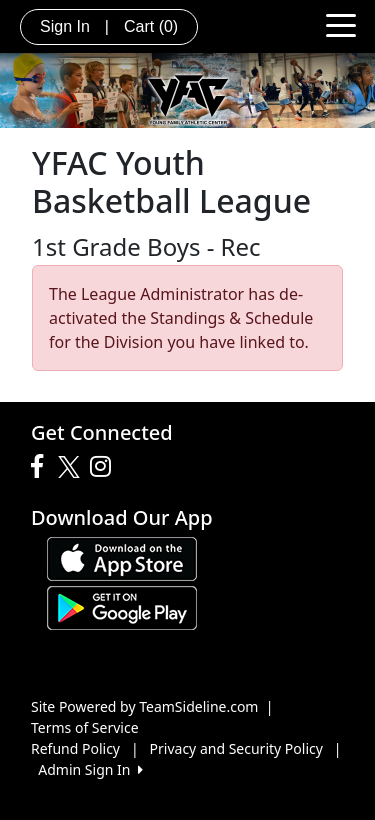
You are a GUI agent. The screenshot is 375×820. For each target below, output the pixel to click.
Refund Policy (75, 748)
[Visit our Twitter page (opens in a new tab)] (71, 467)
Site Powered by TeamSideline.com (144, 706)
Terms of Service (85, 727)
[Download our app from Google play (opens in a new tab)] (122, 606)
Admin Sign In (90, 769)
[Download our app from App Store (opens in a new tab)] (122, 557)
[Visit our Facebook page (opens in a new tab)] (42, 467)
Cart (151, 26)
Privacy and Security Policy (236, 748)
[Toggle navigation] (341, 24)
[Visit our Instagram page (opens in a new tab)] (105, 467)
